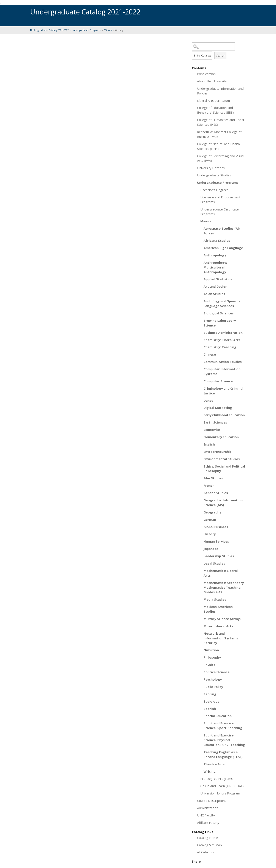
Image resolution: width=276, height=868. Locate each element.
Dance (208, 400)
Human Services (216, 541)
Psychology (213, 679)
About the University (212, 81)
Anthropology (215, 255)
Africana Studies (217, 240)
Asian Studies (214, 294)
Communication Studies (223, 362)
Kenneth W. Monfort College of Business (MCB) (219, 134)
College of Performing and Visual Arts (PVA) (221, 158)
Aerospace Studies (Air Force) (222, 231)
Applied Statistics (218, 279)
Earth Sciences (215, 422)
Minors (108, 30)
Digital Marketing (218, 408)
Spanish (210, 709)
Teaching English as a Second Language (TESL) (223, 754)
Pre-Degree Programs (216, 779)
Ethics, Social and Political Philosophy (224, 469)
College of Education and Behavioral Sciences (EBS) (215, 110)
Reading (210, 694)
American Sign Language (223, 248)
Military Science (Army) (222, 619)
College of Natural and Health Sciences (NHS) (218, 146)
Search (220, 56)
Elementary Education (221, 437)
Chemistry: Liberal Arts (222, 340)
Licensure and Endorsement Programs (220, 199)
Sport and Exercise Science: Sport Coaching (223, 725)
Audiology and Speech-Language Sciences (222, 303)
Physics (209, 665)
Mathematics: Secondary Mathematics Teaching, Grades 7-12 (224, 587)
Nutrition (211, 650)
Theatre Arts (214, 764)
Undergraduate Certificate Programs (220, 212)
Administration (208, 808)
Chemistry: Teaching (220, 347)
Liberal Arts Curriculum (213, 100)
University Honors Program (220, 793)
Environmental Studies (222, 459)
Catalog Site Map (209, 845)
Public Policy (213, 687)
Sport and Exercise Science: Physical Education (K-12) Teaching (224, 740)
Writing (210, 771)
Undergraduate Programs (86, 30)
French (209, 485)
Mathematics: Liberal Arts (221, 573)
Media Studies (215, 599)
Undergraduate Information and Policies (220, 91)
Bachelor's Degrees (214, 190)
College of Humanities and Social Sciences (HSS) (220, 122)
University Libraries (211, 168)
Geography (212, 512)
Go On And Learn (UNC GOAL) (222, 786)
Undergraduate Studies (214, 175)
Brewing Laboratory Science (220, 323)
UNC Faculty (206, 815)
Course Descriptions (212, 801)
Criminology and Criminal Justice (223, 391)
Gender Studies (216, 493)
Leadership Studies (219, 556)
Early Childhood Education (224, 415)
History (210, 534)
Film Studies (213, 478)
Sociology (211, 701)
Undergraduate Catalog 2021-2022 (49, 30)
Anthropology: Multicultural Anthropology (215, 267)
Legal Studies (214, 563)
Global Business (216, 527)
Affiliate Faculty (208, 822)
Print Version (206, 74)
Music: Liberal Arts (218, 626)
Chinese (210, 354)
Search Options (219, 51)
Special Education (218, 716)
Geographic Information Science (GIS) (223, 502)
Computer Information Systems (222, 371)
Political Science (216, 672)
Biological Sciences (219, 313)
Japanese (211, 549)
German (210, 520)
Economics (212, 430)
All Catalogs (205, 852)
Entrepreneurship (218, 452)
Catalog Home (208, 838)
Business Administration (223, 333)
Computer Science (218, 381)
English (209, 444)
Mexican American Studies (218, 609)
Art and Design (215, 286)
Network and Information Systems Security (221, 638)
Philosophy (212, 657)
